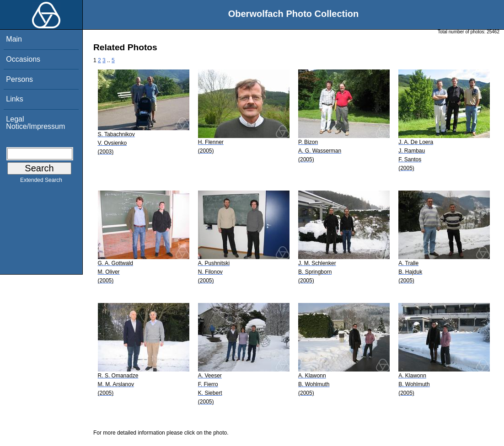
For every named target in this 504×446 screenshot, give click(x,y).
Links (14, 99)
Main (14, 39)
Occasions (23, 59)
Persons (19, 79)
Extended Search (41, 182)
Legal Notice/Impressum (35, 123)
